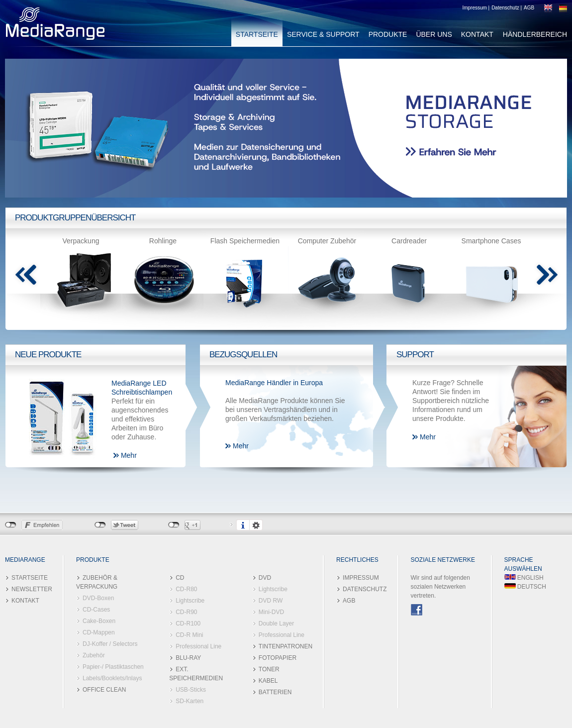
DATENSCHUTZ (365, 589)
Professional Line (198, 646)
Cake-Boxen (99, 621)
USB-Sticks (191, 690)
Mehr (129, 455)
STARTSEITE (257, 34)
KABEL (268, 681)
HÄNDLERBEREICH (535, 34)
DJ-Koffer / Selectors (110, 644)
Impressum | (476, 8)
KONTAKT (477, 34)
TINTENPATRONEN (286, 646)
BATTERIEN (275, 692)
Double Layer (276, 624)
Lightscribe (190, 601)
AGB (529, 8)
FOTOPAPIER (278, 658)
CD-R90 (186, 612)
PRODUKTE (388, 34)
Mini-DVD (271, 612)
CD (180, 578)
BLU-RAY (188, 658)
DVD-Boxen (98, 598)
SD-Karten (190, 701)
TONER (269, 669)
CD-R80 (186, 589)
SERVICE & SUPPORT (323, 34)
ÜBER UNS (434, 34)
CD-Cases (96, 610)
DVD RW (271, 601)
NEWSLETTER (32, 589)
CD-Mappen (99, 632)
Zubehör (94, 655)
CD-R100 (188, 624)
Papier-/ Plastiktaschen (113, 667)
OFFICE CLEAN (104, 690)
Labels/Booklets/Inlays (112, 678)
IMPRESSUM (361, 578)
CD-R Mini (189, 635)
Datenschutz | (507, 8)
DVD (265, 578)
